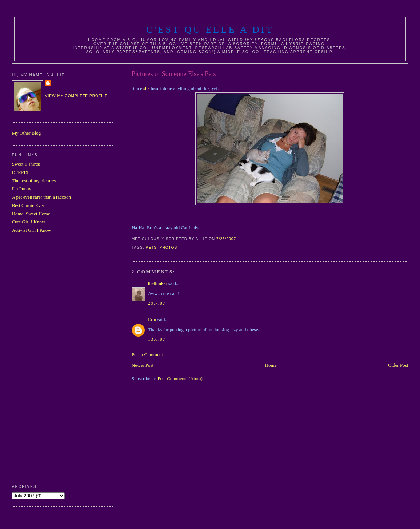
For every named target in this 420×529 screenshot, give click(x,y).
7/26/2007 (226, 239)
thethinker (158, 283)
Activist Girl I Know (32, 230)
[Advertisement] (41, 359)
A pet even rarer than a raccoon (41, 197)
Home (271, 365)
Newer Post (143, 365)
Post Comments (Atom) (180, 379)
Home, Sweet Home (31, 214)
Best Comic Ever (28, 205)
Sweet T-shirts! (26, 164)
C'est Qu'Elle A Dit (210, 30)
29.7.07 (157, 303)
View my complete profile (77, 96)
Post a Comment (147, 355)
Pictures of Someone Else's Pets (174, 74)
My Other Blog (26, 133)
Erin (152, 319)
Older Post (398, 365)
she (147, 88)
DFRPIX (20, 172)
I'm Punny (22, 189)
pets (151, 248)
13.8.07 (157, 339)
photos (169, 248)
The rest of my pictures (34, 181)
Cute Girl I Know (29, 222)
